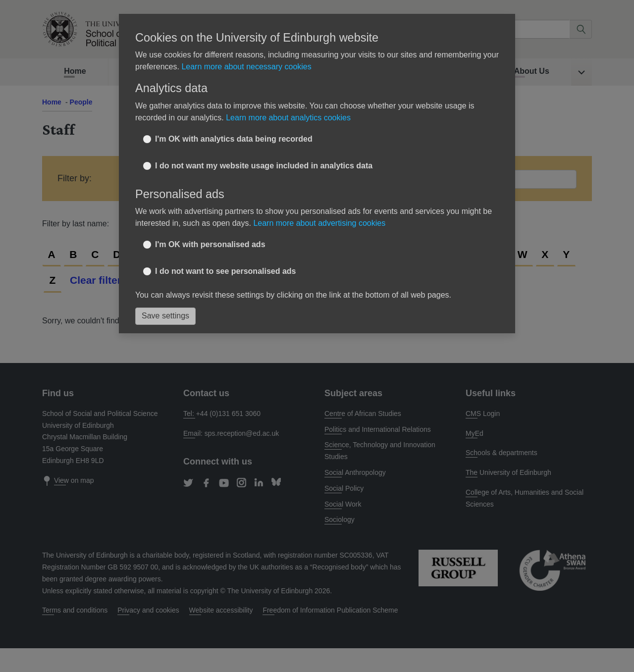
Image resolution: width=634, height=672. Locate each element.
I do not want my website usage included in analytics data (264, 166)
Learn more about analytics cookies (288, 118)
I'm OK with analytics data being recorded (234, 139)
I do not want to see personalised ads (226, 271)
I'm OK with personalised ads (210, 244)
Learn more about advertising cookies (319, 223)
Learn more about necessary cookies (246, 67)
